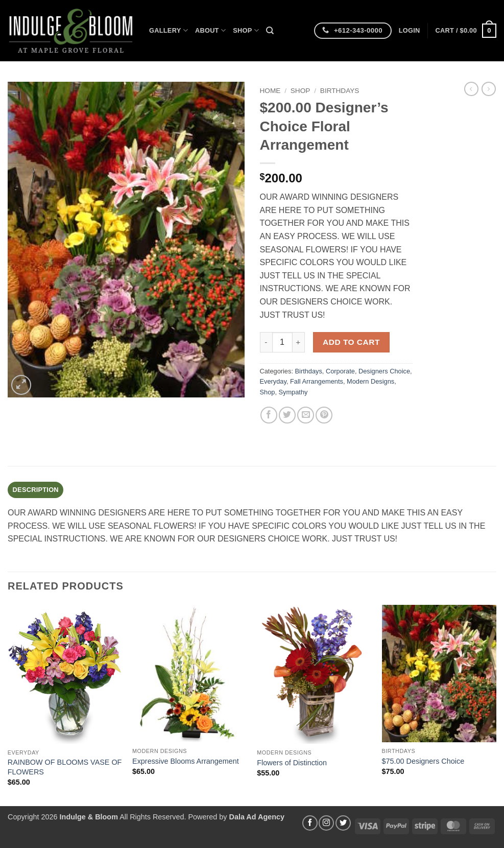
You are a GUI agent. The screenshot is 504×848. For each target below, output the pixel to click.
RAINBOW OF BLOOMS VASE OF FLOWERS (65, 767)
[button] (410, 31)
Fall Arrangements (317, 381)
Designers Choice (384, 371)
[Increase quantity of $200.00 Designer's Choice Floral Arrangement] (299, 342)
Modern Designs (370, 381)
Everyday (273, 381)
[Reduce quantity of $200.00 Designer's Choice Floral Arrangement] (266, 342)
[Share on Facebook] (269, 415)
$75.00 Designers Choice (423, 761)
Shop (246, 30)
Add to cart (351, 342)
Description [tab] (36, 490)
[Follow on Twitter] (343, 823)
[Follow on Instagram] (326, 823)
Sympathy (293, 392)
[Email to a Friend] (306, 415)
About (210, 30)
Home (270, 91)
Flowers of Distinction (292, 763)
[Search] (270, 31)
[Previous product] (489, 89)
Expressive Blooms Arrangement (186, 761)
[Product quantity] (282, 342)
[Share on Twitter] (287, 415)
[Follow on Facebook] (310, 823)
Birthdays (340, 91)
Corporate (340, 371)
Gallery (169, 30)
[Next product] (471, 89)
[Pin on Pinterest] (324, 415)
